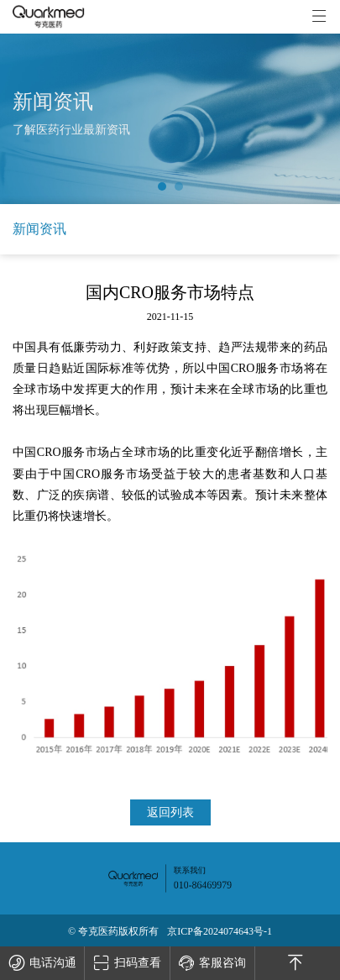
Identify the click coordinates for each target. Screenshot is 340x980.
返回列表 (170, 812)
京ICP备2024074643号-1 (220, 931)
